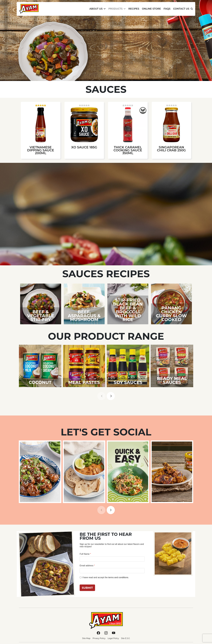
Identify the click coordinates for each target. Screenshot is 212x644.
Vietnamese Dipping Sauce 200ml (41, 150)
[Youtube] (114, 633)
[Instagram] (106, 633)
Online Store (151, 9)
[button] (4, 40)
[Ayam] (106, 621)
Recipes (134, 9)
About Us (96, 9)
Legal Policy (113, 638)
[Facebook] (98, 633)
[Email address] (112, 571)
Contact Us (181, 9)
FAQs (167, 9)
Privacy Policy (99, 638)
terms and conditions (118, 577)
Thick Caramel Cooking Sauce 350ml (128, 150)
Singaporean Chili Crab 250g (171, 149)
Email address (87, 566)
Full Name (85, 554)
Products (116, 9)
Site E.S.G (125, 638)
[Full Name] (112, 559)
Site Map (86, 638)
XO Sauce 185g (84, 147)
